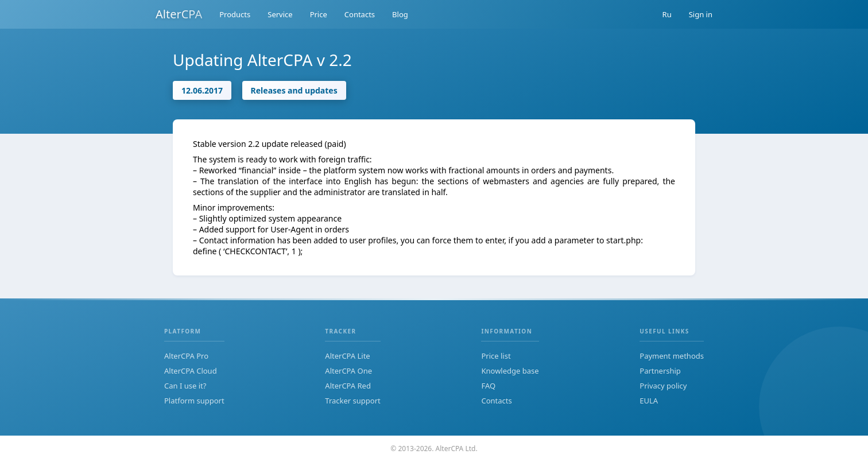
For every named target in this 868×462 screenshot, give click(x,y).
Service (280, 14)
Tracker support (352, 401)
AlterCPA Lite (347, 356)
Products (235, 14)
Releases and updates (294, 90)
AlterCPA (179, 14)
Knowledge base (510, 371)
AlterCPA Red (348, 386)
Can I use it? (185, 386)
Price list (496, 356)
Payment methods (672, 356)
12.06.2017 (202, 90)
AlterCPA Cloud (191, 371)
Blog (400, 14)
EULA (649, 401)
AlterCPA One (348, 371)
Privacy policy (663, 386)
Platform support (194, 401)
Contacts (360, 14)
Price (319, 14)
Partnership (660, 371)
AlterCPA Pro (186, 356)
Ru (667, 14)
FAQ (488, 386)
